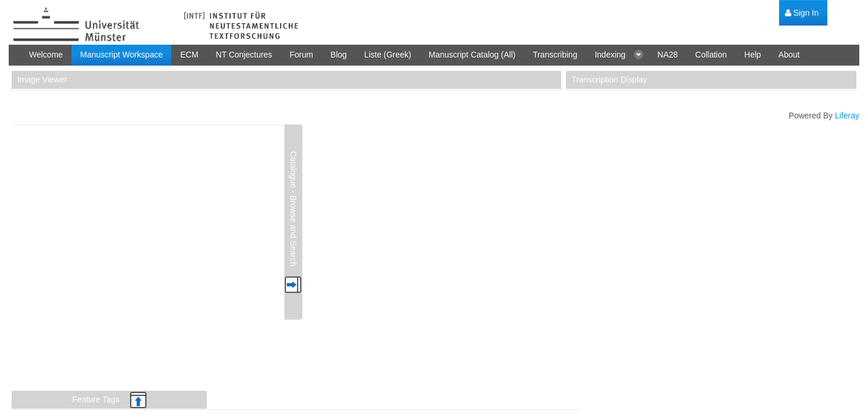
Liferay (847, 116)
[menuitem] (802, 13)
